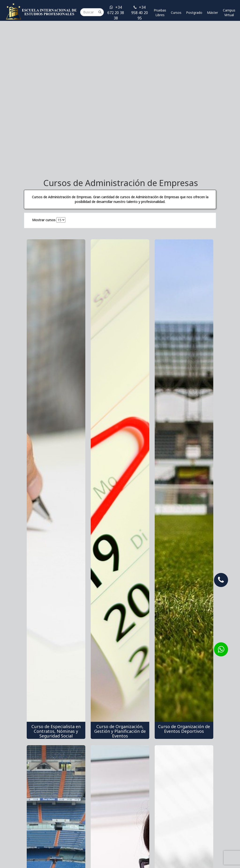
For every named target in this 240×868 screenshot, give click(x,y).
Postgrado (194, 13)
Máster (212, 13)
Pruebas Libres (160, 13)
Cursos (176, 13)
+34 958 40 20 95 (140, 13)
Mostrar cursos (44, 220)
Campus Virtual (229, 13)
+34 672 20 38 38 (116, 13)
